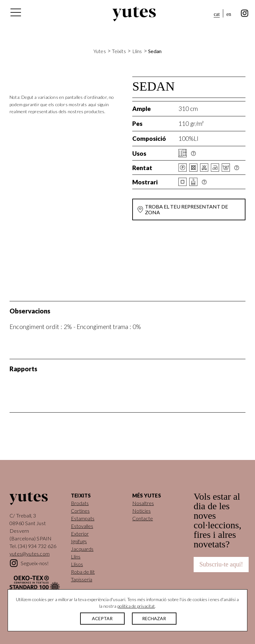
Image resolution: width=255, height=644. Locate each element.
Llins (137, 51)
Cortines (80, 511)
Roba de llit (83, 572)
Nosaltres (143, 503)
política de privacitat (136, 606)
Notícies (141, 511)
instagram (245, 13)
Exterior (80, 534)
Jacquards (82, 549)
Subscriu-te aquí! (221, 564)
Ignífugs (79, 541)
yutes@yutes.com (30, 554)
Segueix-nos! (35, 563)
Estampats (83, 518)
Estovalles (82, 526)
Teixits (119, 51)
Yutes (134, 14)
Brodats (80, 503)
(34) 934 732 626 (37, 546)
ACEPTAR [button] (102, 618)
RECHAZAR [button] (154, 618)
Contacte (143, 518)
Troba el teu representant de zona (186, 209)
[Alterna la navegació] (15, 14)
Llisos (77, 564)
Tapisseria (82, 579)
